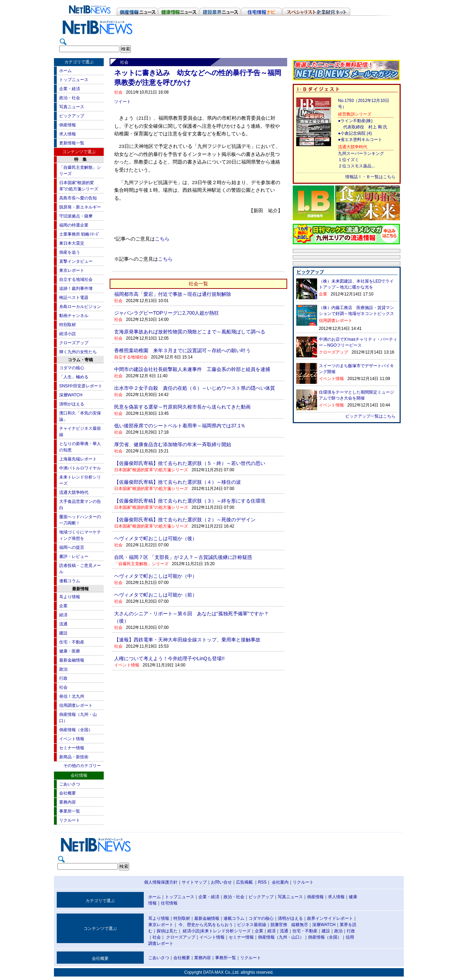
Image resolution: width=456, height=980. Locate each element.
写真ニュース (72, 107)
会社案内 (280, 882)
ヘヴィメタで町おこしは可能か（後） (156, 538)
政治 (63, 669)
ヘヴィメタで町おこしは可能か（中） (156, 576)
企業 (63, 606)
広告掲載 (244, 882)
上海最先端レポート (78, 459)
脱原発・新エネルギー (80, 207)
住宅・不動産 (72, 642)
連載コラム (70, 581)
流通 (63, 624)
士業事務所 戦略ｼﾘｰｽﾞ (80, 234)
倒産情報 (68, 125)
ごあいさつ (70, 784)
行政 (63, 678)
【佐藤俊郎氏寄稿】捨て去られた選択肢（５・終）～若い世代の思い (190, 463)
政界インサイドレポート (330, 918)
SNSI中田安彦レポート (81, 386)
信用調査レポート (76, 705)
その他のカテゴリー (82, 766)
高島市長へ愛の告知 (78, 198)
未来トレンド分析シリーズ (226, 931)
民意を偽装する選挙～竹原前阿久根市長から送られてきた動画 (182, 407)
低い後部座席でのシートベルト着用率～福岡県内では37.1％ (180, 426)
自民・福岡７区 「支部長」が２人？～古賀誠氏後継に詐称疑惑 (183, 557)
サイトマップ (194, 882)
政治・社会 (70, 98)
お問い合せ (221, 882)
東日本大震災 (72, 243)
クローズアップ (74, 343)
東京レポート (72, 270)
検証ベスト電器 (74, 298)
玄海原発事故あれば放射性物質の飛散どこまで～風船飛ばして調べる (190, 332)
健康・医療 (70, 651)
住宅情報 (169, 903)
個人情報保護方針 (161, 882)
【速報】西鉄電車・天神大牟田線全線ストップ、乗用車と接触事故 (187, 640)
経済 (63, 615)
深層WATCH (71, 395)
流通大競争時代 (74, 492)
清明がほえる (72, 404)
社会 (63, 687)
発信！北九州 (72, 696)
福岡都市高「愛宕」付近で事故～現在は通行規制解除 (173, 294)
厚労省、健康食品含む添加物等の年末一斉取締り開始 (173, 444)
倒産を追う (70, 252)
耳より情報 (70, 597)
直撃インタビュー (76, 261)
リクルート (70, 820)
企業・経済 (70, 89)
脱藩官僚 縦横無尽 (289, 925)
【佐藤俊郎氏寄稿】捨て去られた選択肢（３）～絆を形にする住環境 (190, 501)
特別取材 (68, 325)
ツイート (123, 102)
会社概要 (68, 793)
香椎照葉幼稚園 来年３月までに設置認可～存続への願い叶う (182, 350)
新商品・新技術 (74, 757)
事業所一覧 (70, 811)
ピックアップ (72, 116)
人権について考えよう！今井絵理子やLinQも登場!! (169, 658)
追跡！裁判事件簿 (76, 289)
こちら (162, 239)
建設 (63, 633)
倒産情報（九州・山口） (281, 937)
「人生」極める (74, 377)
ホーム (65, 71)
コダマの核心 (72, 368)
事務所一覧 (226, 958)
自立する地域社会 (76, 279)
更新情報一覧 (72, 143)
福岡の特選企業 (74, 225)
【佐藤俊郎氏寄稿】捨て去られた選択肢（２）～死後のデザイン (185, 520)
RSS (262, 882)
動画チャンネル (74, 316)
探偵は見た (167, 931)
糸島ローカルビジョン (80, 307)
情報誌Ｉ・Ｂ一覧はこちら (370, 177)
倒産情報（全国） (76, 730)
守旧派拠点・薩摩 (76, 216)
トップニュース (74, 80)
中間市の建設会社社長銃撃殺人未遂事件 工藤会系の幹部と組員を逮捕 (192, 369)
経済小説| (192, 931)
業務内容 (68, 802)
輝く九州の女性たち (78, 352)
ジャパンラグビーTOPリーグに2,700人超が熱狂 (167, 313)
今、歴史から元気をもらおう (206, 925)
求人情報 (68, 134)
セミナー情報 (72, 748)
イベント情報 (72, 739)
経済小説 (68, 334)
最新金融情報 (72, 660)
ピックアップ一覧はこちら (370, 416)
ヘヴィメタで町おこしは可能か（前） (156, 595)
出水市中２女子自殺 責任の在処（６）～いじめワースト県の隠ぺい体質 (195, 388)
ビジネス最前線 (252, 925)
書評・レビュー (74, 556)
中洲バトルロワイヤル (80, 468)
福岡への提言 (72, 547)
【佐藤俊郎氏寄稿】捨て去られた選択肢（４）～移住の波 (178, 482)
